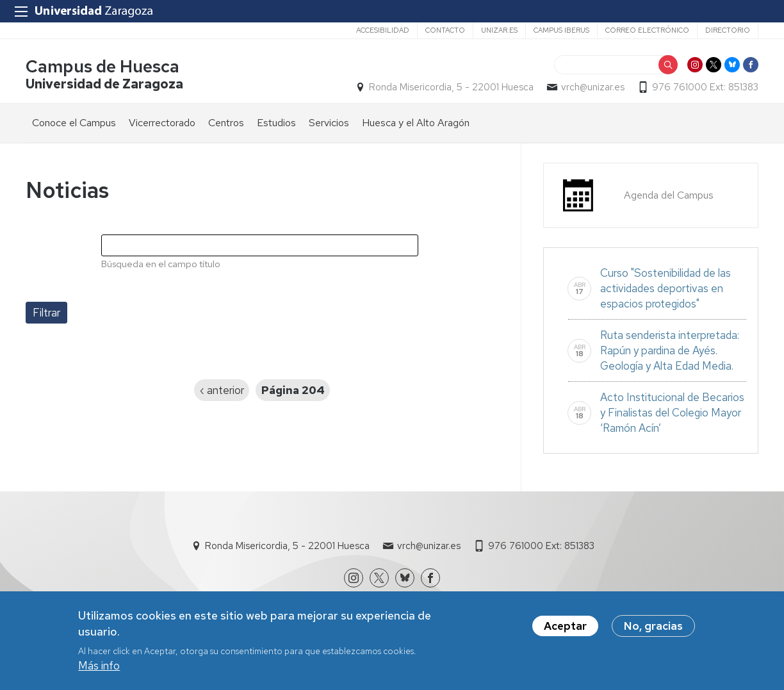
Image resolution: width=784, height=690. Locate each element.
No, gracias (653, 626)
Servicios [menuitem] (329, 123)
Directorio (728, 30)
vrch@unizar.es (593, 87)
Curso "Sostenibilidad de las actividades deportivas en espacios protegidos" (666, 288)
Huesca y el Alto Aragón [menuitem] (416, 123)
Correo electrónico (647, 30)
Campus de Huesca (102, 66)
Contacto (445, 30)
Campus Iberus (561, 30)
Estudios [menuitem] (276, 123)
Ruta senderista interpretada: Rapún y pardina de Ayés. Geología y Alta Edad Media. (670, 350)
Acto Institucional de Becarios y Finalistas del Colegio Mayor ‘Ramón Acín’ (672, 413)
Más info (99, 666)
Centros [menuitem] (226, 123)
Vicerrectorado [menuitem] (162, 123)
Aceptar (565, 626)
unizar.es (499, 30)
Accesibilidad (383, 30)
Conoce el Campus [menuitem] (74, 123)
